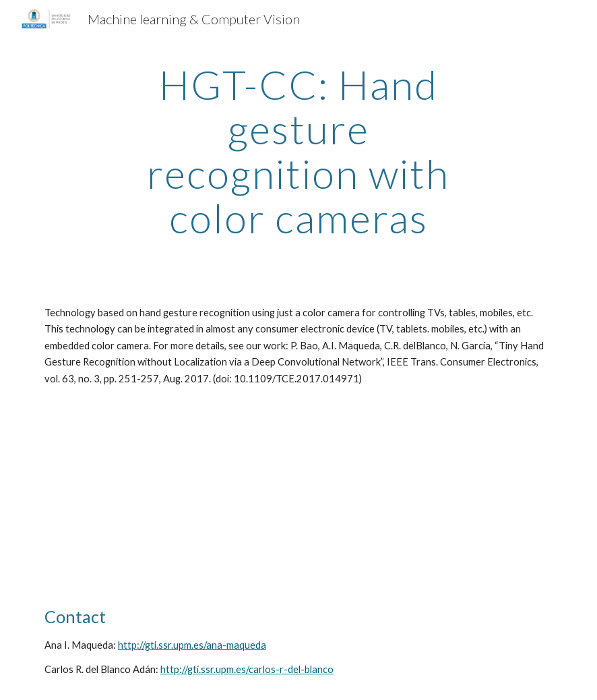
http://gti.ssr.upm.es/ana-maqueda (192, 645)
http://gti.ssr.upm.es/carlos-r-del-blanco (247, 669)
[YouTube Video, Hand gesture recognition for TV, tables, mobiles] (165, 496)
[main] (299, 151)
